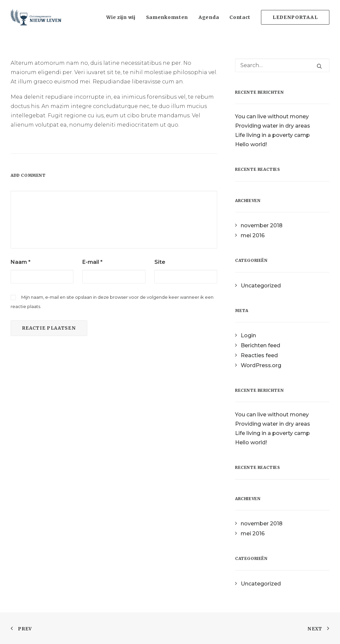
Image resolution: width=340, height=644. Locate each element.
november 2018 (262, 225)
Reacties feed (259, 355)
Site (160, 262)
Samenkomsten (167, 17)
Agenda (209, 17)
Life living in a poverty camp (272, 135)
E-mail (92, 262)
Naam (21, 262)
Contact (240, 17)
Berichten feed (260, 345)
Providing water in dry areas (273, 126)
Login (248, 335)
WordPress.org (261, 365)
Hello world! (251, 144)
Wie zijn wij (121, 17)
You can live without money (272, 116)
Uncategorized (261, 286)
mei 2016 (253, 235)
